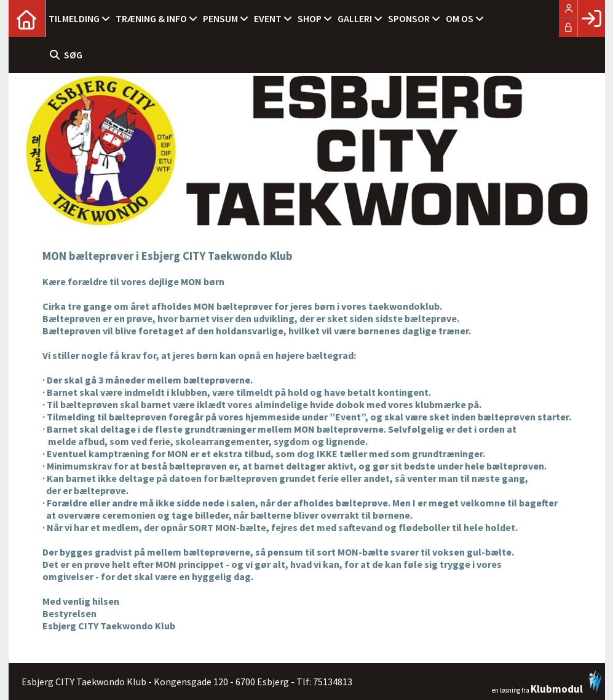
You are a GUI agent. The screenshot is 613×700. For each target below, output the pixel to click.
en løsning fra (547, 682)
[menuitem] (27, 18)
